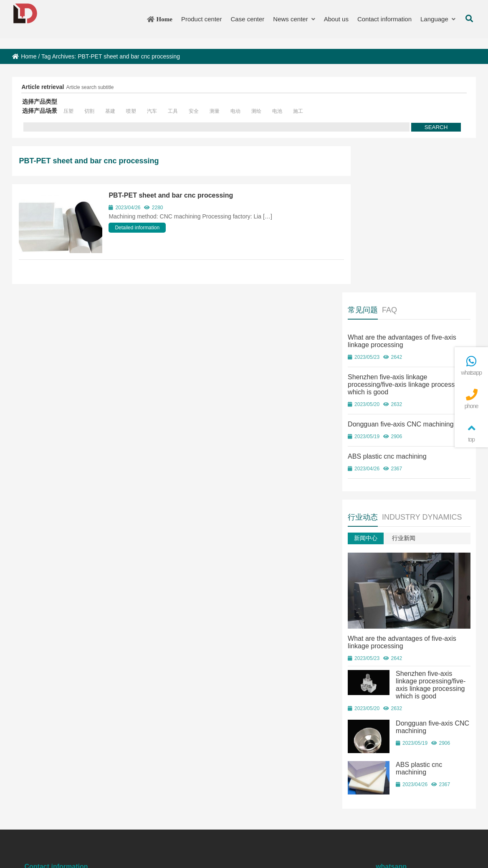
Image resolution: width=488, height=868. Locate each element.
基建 (110, 111)
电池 (277, 111)
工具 (173, 111)
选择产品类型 (40, 102)
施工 (298, 111)
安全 (194, 111)
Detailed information (137, 228)
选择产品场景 (40, 111)
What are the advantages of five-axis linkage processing (419, 195)
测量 (215, 111)
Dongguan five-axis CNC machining (417, 278)
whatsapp (471, 366)
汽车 (152, 111)
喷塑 (131, 111)
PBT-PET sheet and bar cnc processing (171, 195)
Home (24, 56)
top (471, 433)
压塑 (68, 111)
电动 (235, 111)
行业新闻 (420, 401)
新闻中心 (382, 401)
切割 (89, 111)
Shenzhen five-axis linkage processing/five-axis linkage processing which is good (405, 238)
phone (471, 399)
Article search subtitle (90, 87)
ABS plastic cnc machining (404, 310)
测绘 (256, 111)
